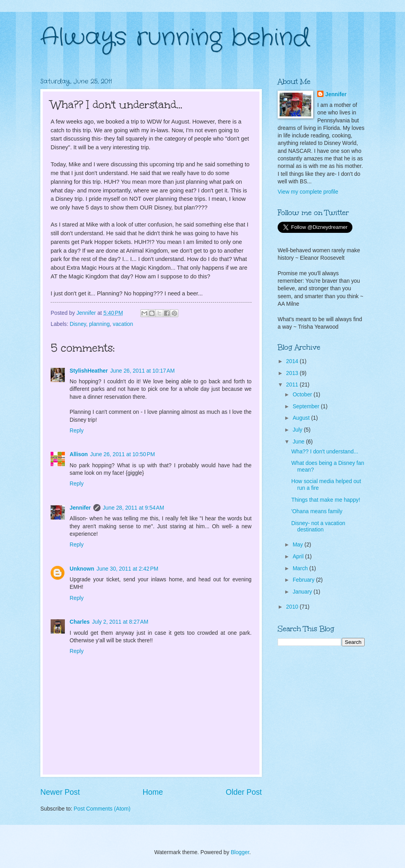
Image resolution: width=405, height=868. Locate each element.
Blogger (240, 852)
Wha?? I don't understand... (325, 452)
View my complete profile (308, 192)
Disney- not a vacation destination (318, 527)
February (304, 580)
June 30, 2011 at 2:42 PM (127, 569)
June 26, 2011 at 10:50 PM (123, 454)
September (307, 406)
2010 (293, 607)
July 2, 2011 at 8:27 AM (120, 622)
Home (153, 792)
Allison (79, 454)
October (303, 395)
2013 (293, 373)
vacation (123, 324)
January (303, 592)
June (299, 442)
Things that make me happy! (326, 500)
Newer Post (60, 792)
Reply (77, 431)
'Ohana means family (317, 511)
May (299, 545)
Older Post (244, 792)
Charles (80, 622)
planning (99, 324)
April (299, 557)
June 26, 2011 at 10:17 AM (143, 371)
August (302, 418)
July (298, 430)
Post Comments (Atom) (102, 809)
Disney (78, 324)
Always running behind (175, 38)
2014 (293, 361)
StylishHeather (89, 371)
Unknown (82, 569)
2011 (293, 385)
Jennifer (80, 508)
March (301, 568)
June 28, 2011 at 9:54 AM (133, 508)
